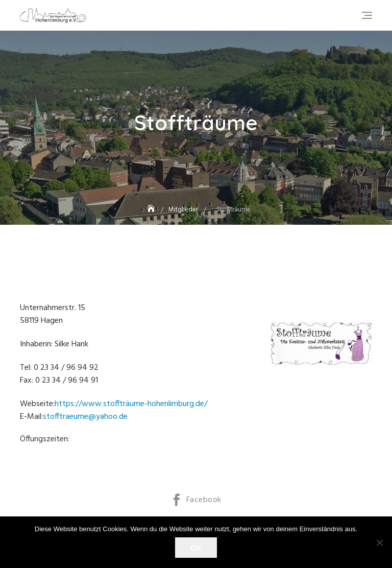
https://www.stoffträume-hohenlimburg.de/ (131, 404)
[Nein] (379, 542)
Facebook (204, 500)
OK (196, 548)
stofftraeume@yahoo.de (85, 417)
